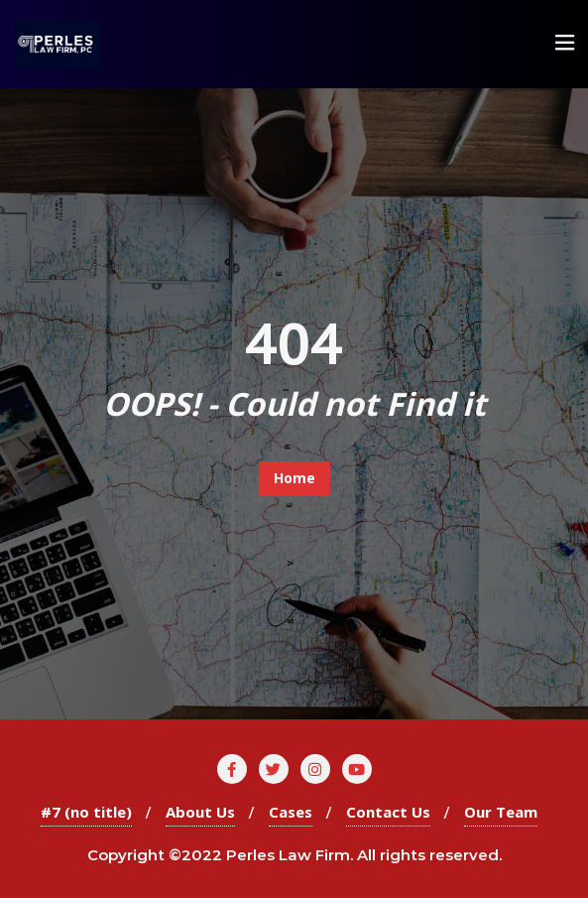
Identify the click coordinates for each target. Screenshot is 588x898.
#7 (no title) (86, 812)
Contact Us (388, 812)
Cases (291, 812)
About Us (200, 812)
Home (294, 478)
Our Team (501, 812)
